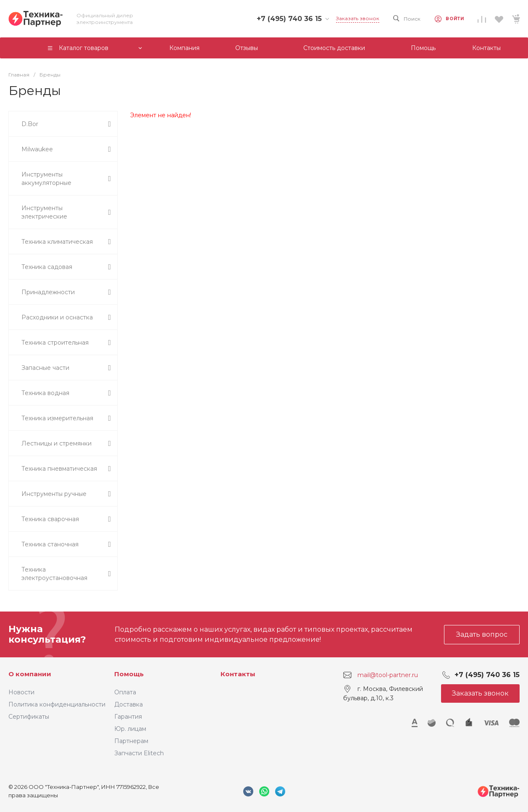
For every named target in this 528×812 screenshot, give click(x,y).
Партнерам (131, 741)
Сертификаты (29, 717)
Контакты (238, 674)
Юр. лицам (130, 729)
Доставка (129, 704)
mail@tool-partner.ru (388, 675)
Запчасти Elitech (139, 753)
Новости (21, 692)
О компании (30, 674)
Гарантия (128, 717)
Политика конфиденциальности (57, 704)
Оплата (125, 692)
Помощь (129, 674)
